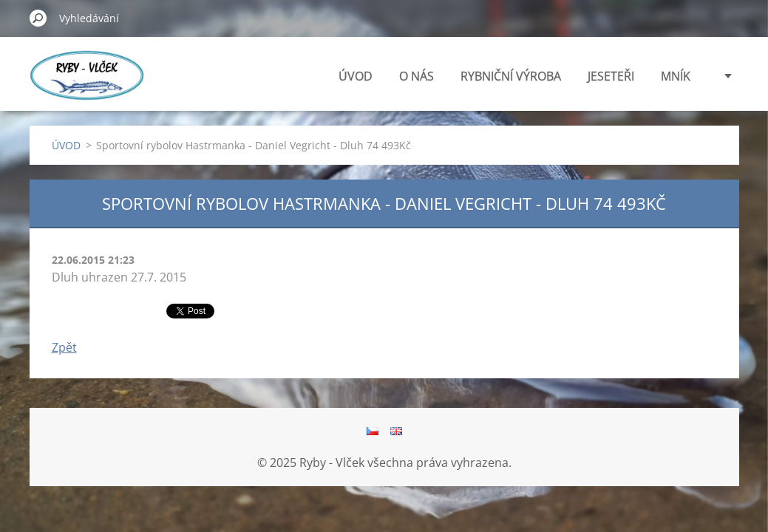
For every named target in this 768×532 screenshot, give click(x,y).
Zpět (64, 347)
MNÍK (676, 76)
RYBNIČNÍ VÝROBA (511, 76)
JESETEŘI (611, 76)
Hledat (38, 18)
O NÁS (417, 76)
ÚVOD (356, 76)
